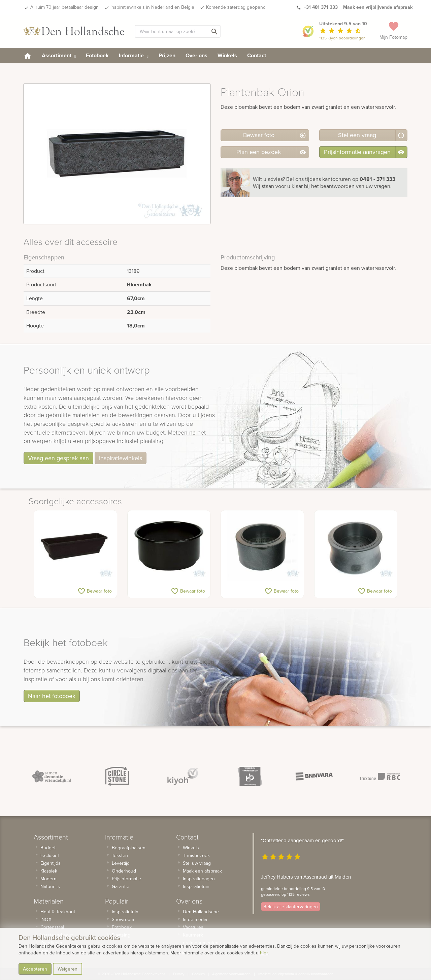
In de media (195, 919)
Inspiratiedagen (199, 879)
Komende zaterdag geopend (236, 7)
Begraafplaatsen (129, 848)
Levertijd (121, 863)
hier (264, 953)
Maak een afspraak (202, 871)
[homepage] (28, 55)
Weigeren (68, 969)
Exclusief (50, 855)
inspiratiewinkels (121, 458)
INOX (46, 919)
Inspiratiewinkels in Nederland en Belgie (152, 7)
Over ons (196, 55)
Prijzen (167, 55)
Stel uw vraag (197, 863)
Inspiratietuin (125, 912)
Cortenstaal (52, 927)
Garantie (121, 886)
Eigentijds (51, 863)
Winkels (227, 55)
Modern (48, 879)
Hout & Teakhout (58, 912)
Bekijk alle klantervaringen (291, 907)
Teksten (120, 855)
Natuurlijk (50, 886)
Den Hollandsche (201, 912)
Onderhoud (124, 871)
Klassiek (49, 871)
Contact (257, 55)
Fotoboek (97, 55)
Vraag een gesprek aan (58, 458)
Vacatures (193, 927)
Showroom (123, 919)
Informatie (134, 55)
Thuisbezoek (196, 855)
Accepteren (35, 969)
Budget (48, 848)
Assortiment (59, 55)
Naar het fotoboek (52, 696)
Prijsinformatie (126, 879)
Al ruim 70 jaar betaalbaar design (64, 7)
